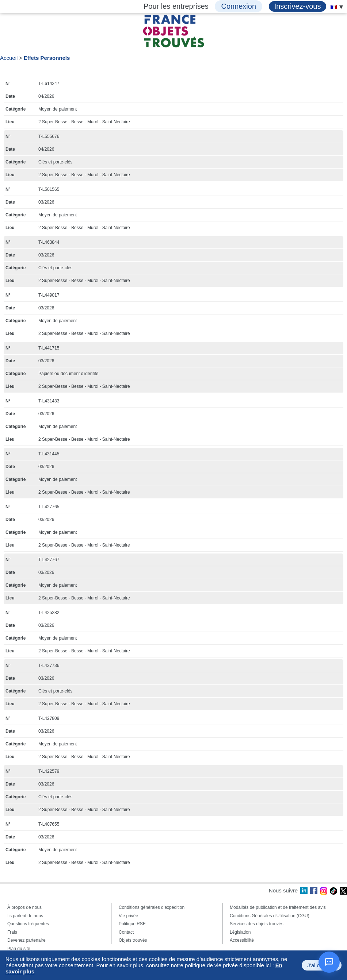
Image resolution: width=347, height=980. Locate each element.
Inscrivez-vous (298, 6)
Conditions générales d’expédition (152, 907)
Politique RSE (132, 924)
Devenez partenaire (26, 940)
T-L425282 (49, 613)
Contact (126, 932)
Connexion (239, 6)
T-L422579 (49, 771)
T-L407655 (49, 824)
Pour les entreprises (176, 6)
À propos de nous (24, 907)
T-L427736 (49, 665)
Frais (12, 932)
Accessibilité (242, 940)
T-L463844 (49, 242)
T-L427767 (49, 560)
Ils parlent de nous (25, 916)
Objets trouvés (133, 940)
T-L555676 (49, 136)
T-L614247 (49, 84)
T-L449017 (49, 295)
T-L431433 (49, 401)
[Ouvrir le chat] (329, 962)
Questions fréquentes (28, 924)
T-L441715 (49, 348)
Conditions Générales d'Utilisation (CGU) (270, 916)
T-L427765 (49, 507)
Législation (240, 932)
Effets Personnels (47, 58)
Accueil (9, 58)
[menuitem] (334, 7)
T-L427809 (49, 718)
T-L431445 (49, 454)
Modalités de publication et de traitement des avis (278, 907)
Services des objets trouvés (257, 924)
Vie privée (128, 916)
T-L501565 (49, 189)
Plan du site (19, 949)
